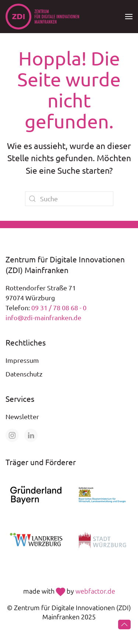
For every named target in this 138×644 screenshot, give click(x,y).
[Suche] (69, 199)
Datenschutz (24, 374)
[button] (129, 17)
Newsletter (22, 416)
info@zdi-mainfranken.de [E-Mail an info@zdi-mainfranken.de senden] (43, 317)
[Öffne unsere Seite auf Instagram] (12, 435)
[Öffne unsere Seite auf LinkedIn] (31, 435)
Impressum (22, 360)
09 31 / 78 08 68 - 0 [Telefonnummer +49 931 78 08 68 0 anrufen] (59, 307)
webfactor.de (95, 591)
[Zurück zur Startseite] (42, 17)
